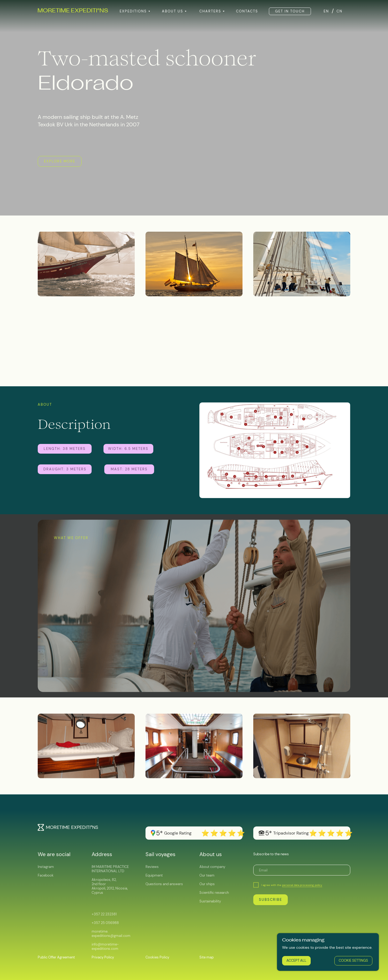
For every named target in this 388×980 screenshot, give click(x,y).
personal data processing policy (302, 885)
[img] (41, 827)
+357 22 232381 (104, 914)
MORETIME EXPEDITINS (73, 11)
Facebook (46, 875)
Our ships (207, 884)
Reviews (152, 867)
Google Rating (178, 833)
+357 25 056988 (105, 923)
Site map (207, 957)
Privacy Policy (103, 957)
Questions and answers (164, 884)
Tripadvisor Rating (291, 833)
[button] (290, 11)
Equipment (154, 875)
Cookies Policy (157, 957)
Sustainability (210, 901)
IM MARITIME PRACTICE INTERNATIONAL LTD (110, 869)
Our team (207, 875)
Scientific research (214, 893)
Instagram (46, 867)
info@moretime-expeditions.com (105, 946)
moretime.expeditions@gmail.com (111, 934)
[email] (302, 870)
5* (269, 833)
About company (212, 867)
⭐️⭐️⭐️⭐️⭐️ (331, 833)
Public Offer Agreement (56, 957)
